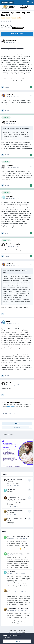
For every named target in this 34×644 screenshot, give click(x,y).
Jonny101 (9, 166)
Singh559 (10, 94)
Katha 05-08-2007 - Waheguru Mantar (12, 48)
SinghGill (12, 505)
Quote (7, 87)
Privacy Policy (13, 630)
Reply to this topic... (10, 413)
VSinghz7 (12, 538)
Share (17, 423)
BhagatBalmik (7, 26)
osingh (9, 321)
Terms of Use (7, 637)
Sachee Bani (11, 489)
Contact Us (22, 630)
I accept (17, 641)
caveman (12, 512)
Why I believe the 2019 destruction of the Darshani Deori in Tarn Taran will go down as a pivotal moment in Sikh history (19, 590)
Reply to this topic (17, 34)
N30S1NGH (10, 196)
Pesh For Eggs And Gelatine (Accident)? (19, 536)
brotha (11, 491)
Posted (13, 42)
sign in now (11, 406)
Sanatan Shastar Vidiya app (15, 511)
